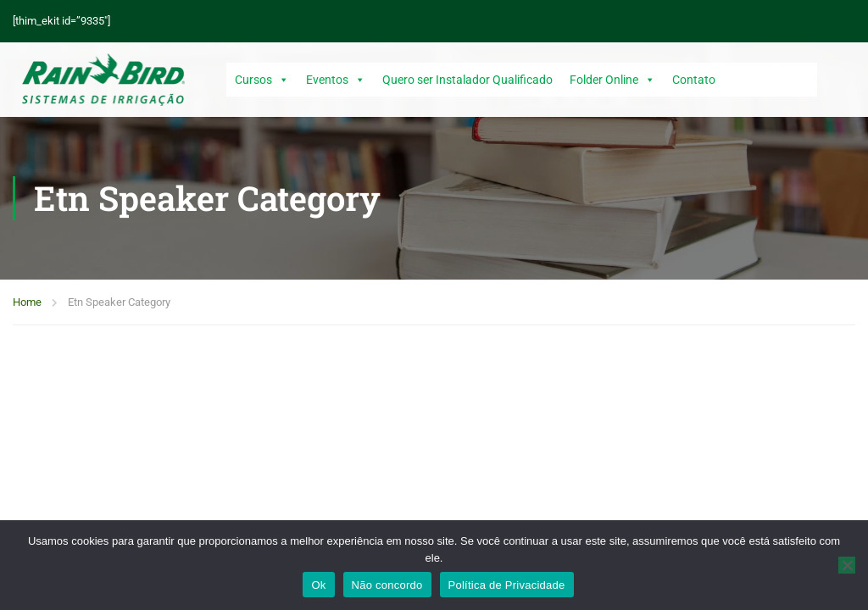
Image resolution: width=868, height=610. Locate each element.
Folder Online (612, 80)
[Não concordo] (847, 565)
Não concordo (387, 585)
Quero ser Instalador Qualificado (467, 80)
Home (27, 302)
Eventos (336, 80)
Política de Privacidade (507, 585)
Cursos (262, 80)
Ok (318, 585)
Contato (694, 80)
